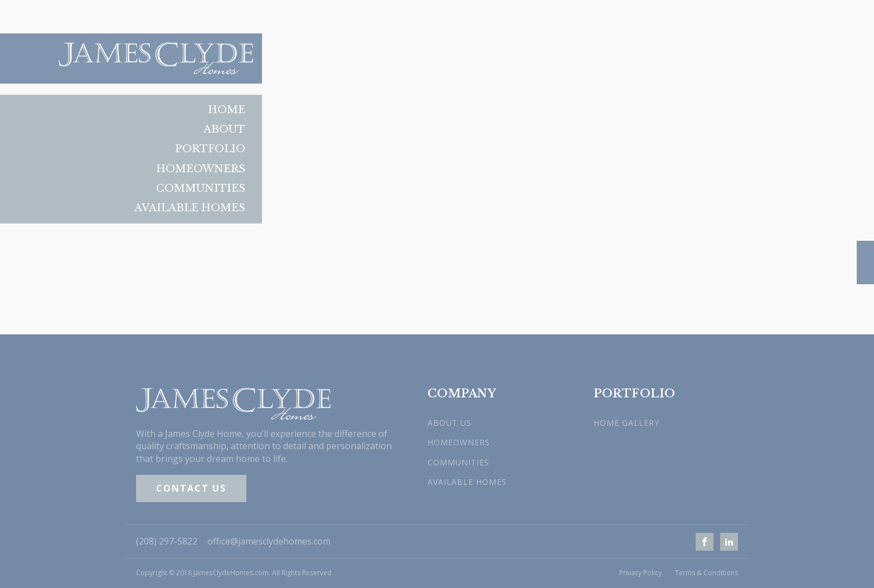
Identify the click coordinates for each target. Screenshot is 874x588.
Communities (201, 188)
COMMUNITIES (458, 462)
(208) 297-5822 (167, 541)
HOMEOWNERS (459, 442)
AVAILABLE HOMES (467, 482)
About (224, 129)
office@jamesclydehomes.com (269, 541)
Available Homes (190, 208)
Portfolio (210, 149)
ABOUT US (450, 423)
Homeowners (201, 169)
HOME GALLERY (627, 423)
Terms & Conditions (707, 573)
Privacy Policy (640, 573)
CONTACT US (191, 488)
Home (227, 110)
